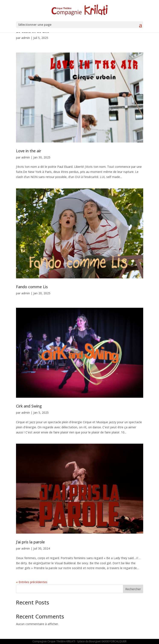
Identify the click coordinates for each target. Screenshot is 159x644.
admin (26, 38)
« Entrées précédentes (32, 582)
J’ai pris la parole (30, 542)
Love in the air (29, 151)
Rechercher (133, 589)
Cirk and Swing (29, 406)
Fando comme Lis (32, 287)
